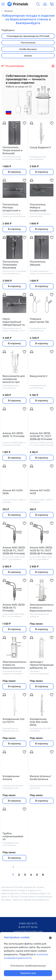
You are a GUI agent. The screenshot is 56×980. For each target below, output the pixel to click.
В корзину (14, 172)
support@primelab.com (28, 931)
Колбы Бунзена (28, 49)
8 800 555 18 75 (28, 924)
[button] (38, 4)
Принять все (28, 973)
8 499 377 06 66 (28, 927)
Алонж (28, 56)
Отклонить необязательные (28, 966)
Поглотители (28, 43)
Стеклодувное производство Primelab (28, 36)
